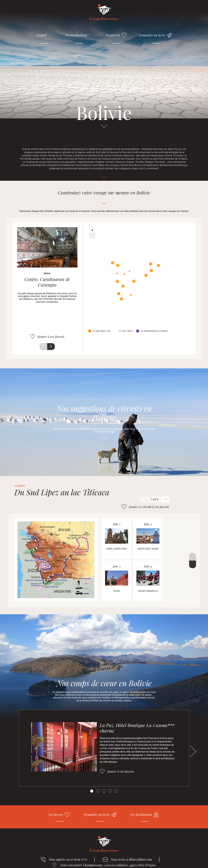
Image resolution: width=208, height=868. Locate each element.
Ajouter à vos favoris (51, 337)
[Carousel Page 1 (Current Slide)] (92, 791)
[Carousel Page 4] (110, 791)
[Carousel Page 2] (98, 791)
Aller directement (104, 128)
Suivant (51, 347)
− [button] (92, 235)
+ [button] (92, 231)
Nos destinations (76, 35)
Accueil (41, 35)
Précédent (43, 347)
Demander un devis (152, 35)
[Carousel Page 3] (104, 791)
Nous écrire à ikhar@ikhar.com (131, 859)
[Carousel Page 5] (116, 791)
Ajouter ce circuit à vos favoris (149, 507)
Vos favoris (113, 35)
